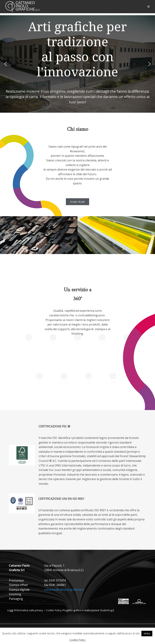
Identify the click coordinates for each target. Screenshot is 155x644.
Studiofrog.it (107, 610)
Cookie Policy (54, 610)
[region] (77, 64)
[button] (6, 64)
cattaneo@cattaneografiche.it (64, 590)
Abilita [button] (147, 633)
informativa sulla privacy (29, 610)
